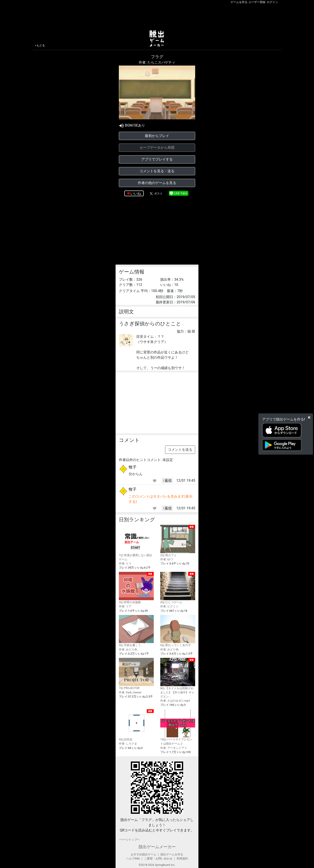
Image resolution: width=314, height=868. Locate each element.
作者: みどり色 (128, 649)
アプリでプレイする (157, 159)
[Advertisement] (157, 16)
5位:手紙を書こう (136, 631)
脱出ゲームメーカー (157, 847)
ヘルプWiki (133, 859)
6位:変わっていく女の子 (178, 631)
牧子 (133, 467)
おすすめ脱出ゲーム (144, 854)
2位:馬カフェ (178, 541)
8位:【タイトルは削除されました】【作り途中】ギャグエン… (178, 678)
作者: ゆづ (167, 559)
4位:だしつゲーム (178, 588)
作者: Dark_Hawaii (130, 692)
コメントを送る (180, 450)
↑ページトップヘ (129, 840)
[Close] (309, 417)
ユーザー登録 (257, 2)
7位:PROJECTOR (136, 674)
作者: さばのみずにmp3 (175, 701)
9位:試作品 (136, 725)
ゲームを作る (239, 2)
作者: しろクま (128, 744)
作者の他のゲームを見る (157, 183)
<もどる (40, 45)
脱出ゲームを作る (172, 854)
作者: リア (125, 606)
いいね (136, 193)
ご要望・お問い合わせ (158, 859)
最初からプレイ (157, 136)
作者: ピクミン (169, 606)
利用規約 (182, 859)
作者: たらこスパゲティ (157, 62)
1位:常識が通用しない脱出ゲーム (136, 543)
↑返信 (167, 480)
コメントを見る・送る (157, 171)
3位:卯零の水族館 (136, 588)
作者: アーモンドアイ (174, 748)
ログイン (272, 2)
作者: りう (125, 563)
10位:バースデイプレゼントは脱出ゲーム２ (178, 727)
